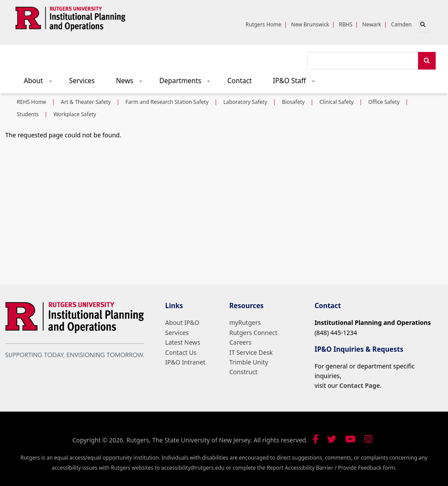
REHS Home (31, 102)
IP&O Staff (297, 83)
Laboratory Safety (245, 102)
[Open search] (423, 25)
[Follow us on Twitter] (332, 439)
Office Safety (384, 102)
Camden (401, 24)
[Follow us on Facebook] (316, 439)
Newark (372, 24)
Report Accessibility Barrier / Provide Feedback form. (332, 468)
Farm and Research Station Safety (167, 102)
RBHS (346, 24)
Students (28, 114)
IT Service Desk (251, 352)
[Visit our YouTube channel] (350, 439)
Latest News (183, 342)
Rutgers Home (263, 24)
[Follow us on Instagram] (368, 439)
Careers (240, 342)
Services (82, 81)
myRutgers (245, 322)
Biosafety (293, 102)
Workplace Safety (75, 114)
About (41, 83)
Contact (239, 81)
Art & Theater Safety (86, 102)
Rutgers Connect (253, 333)
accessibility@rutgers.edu (193, 468)
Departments (188, 83)
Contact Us (181, 352)
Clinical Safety (337, 102)
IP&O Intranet (185, 362)
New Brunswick (310, 24)
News (132, 83)
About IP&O (182, 322)
